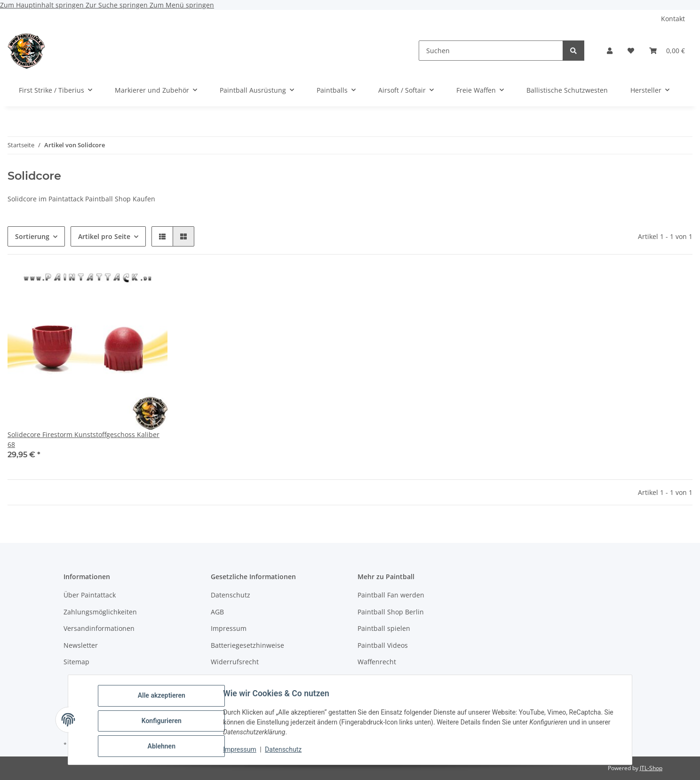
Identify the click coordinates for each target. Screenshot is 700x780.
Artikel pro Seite (104, 236)
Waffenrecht (377, 662)
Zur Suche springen (118, 5)
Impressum (242, 751)
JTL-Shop (651, 768)
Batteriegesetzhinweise (247, 645)
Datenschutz (286, 751)
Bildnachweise (234, 678)
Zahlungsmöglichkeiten (100, 612)
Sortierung (32, 236)
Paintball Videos (383, 645)
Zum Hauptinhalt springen (43, 5)
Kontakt (673, 19)
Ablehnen (163, 747)
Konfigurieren (163, 722)
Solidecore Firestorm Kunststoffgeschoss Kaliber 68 (84, 439)
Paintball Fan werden (391, 595)
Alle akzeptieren (163, 698)
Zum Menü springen (182, 5)
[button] (610, 51)
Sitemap (76, 662)
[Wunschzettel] (631, 51)
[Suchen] (491, 51)
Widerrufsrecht (235, 662)
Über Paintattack (90, 595)
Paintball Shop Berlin (391, 612)
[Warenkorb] (667, 51)
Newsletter (81, 645)
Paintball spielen (384, 628)
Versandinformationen (99, 628)
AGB (217, 612)
